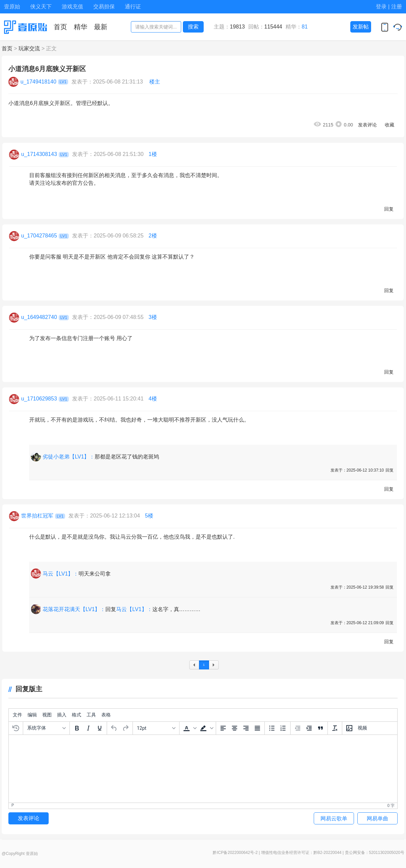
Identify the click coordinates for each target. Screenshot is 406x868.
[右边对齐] (246, 728)
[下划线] (100, 728)
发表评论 (367, 125)
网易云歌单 (334, 819)
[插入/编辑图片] (349, 728)
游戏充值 (72, 7)
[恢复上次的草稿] (16, 728)
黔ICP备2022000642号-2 (235, 853)
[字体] (46, 728)
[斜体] (88, 728)
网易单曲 (377, 819)
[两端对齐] (257, 728)
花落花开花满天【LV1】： (74, 609)
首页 (7, 48)
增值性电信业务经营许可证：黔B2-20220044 (301, 853)
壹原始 (12, 7)
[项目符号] (272, 728)
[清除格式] (335, 728)
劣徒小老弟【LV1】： (69, 457)
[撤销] (114, 728)
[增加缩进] (309, 728)
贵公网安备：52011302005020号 (375, 853)
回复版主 (25, 689)
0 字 (391, 806)
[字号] (156, 728)
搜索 (193, 27)
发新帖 (361, 27)
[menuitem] (17, 715)
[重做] (125, 728)
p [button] (13, 805)
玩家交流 (29, 48)
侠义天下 (41, 7)
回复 (389, 209)
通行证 (133, 7)
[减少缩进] (298, 728)
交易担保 (104, 7)
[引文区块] (320, 728)
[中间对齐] (235, 728)
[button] (189, 728)
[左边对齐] (223, 728)
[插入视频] (362, 728)
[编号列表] (283, 728)
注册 (397, 7)
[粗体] (77, 728)
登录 (381, 7)
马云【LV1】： (61, 574)
